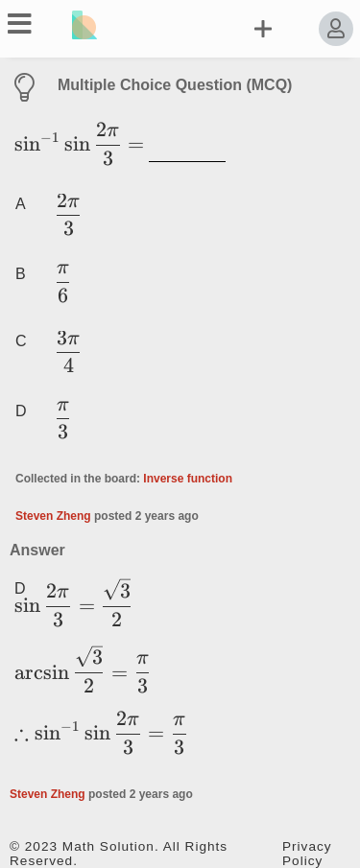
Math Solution (108, 846)
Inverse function (188, 479)
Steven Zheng (53, 516)
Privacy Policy (307, 854)
